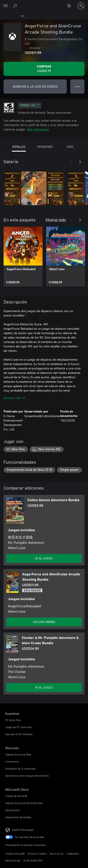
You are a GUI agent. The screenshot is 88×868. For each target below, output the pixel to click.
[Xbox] (12, 16)
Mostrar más (14, 398)
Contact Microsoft (15, 854)
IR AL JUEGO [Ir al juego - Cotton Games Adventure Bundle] (44, 558)
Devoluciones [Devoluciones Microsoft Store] (13, 810)
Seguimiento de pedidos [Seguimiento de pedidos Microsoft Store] (18, 817)
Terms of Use (57, 854)
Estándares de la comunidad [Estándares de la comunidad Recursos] (21, 769)
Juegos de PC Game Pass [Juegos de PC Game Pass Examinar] (19, 727)
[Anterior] (71, 162)
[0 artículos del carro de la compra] (70, 6)
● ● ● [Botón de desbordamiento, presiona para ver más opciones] (77, 86)
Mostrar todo (56, 219)
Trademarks (73, 854)
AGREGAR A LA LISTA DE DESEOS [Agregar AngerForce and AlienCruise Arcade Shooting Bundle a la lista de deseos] (35, 86)
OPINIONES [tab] (45, 147)
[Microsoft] (44, 3)
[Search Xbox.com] (16, 6)
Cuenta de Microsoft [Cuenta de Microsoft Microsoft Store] (16, 796)
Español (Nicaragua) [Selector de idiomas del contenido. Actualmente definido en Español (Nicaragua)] (23, 830)
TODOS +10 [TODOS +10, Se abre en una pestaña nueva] (30, 105)
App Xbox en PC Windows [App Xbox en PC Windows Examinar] (19, 734)
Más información (38, 129)
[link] (23, 257)
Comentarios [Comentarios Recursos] (12, 762)
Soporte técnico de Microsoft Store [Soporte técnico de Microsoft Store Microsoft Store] (24, 803)
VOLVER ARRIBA (44, 622)
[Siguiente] (80, 162)
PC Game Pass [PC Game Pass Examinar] (13, 720)
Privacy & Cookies (37, 854)
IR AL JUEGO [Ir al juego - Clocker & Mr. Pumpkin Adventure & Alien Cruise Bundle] (44, 687)
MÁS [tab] (70, 147)
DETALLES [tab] (19, 147)
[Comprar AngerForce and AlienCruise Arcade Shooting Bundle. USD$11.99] (44, 69)
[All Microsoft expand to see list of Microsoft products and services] (6, 6)
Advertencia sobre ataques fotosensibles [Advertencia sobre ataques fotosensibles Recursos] (27, 776)
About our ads (13, 860)
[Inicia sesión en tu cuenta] (81, 6)
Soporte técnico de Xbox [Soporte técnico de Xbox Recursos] (18, 754)
